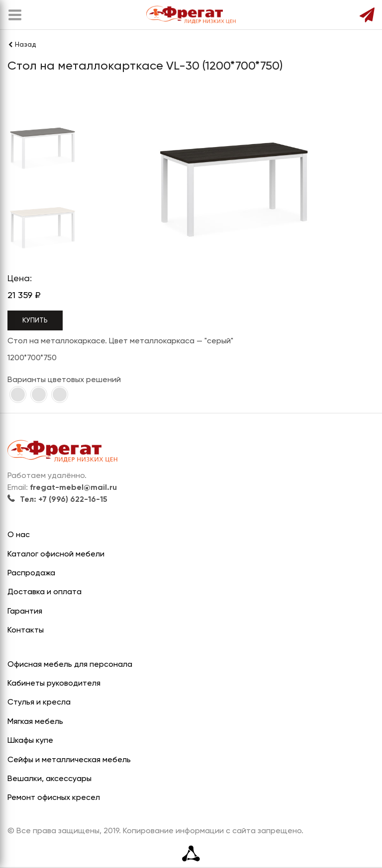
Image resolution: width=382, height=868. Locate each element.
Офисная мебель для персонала (70, 665)
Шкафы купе (30, 741)
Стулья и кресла (39, 703)
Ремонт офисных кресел (54, 798)
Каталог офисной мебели (56, 554)
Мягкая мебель (35, 722)
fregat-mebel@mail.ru (73, 488)
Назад (22, 45)
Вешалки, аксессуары (49, 779)
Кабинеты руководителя (54, 684)
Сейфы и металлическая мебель (69, 760)
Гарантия (25, 612)
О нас (19, 535)
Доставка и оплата (45, 592)
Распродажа (31, 573)
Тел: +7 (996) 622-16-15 (57, 500)
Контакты (26, 631)
